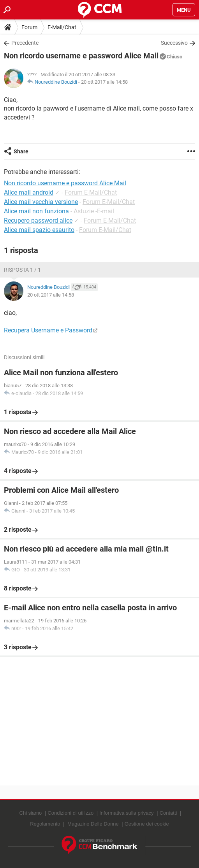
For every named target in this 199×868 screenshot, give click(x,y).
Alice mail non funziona (36, 211)
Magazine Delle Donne (93, 824)
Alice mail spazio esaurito (39, 230)
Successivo (174, 43)
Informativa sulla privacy (126, 813)
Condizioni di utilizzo (70, 813)
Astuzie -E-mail (94, 211)
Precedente (25, 43)
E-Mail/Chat (62, 27)
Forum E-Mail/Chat (91, 192)
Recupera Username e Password (48, 330)
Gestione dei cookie (147, 824)
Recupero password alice (38, 221)
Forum (29, 27)
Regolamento (45, 824)
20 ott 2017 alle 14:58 (104, 82)
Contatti (168, 813)
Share (21, 151)
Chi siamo (31, 813)
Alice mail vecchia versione (41, 202)
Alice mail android (29, 192)
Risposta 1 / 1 (22, 270)
